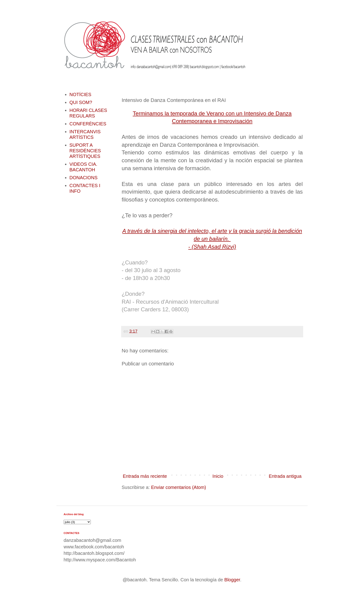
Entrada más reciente (145, 476)
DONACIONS (83, 178)
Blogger (232, 580)
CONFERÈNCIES (88, 124)
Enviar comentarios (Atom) (179, 487)
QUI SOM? (81, 102)
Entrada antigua (285, 476)
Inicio (218, 476)
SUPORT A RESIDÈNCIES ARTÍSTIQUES (85, 151)
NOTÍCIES (80, 94)
